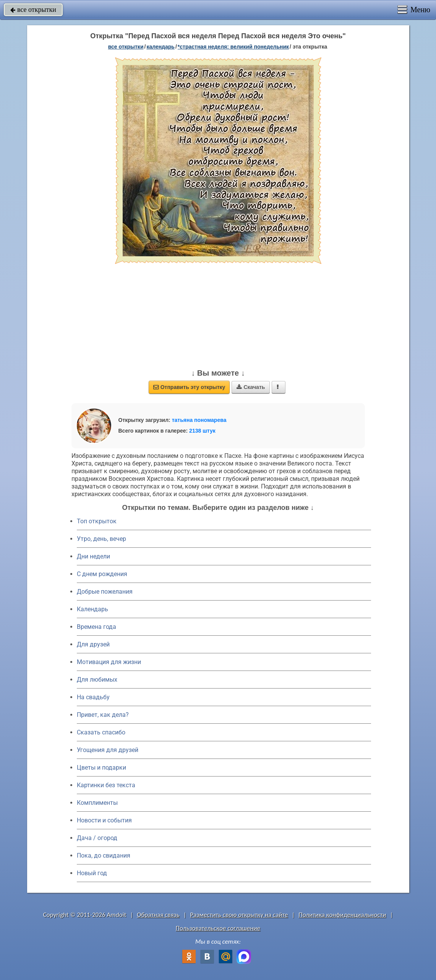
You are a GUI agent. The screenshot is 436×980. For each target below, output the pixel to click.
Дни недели (93, 556)
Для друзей (93, 644)
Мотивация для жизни (109, 662)
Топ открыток (97, 521)
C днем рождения (102, 574)
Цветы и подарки (101, 768)
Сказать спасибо (101, 732)
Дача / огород (97, 838)
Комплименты (97, 803)
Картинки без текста (106, 785)
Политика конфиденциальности (342, 915)
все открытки (33, 10)
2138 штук (202, 431)
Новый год (92, 873)
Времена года (96, 627)
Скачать (251, 387)
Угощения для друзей (108, 750)
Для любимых (97, 680)
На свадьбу (93, 697)
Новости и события (104, 820)
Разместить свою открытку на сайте (239, 915)
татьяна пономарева (199, 420)
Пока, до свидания (104, 855)
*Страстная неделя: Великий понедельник (233, 47)
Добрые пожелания (105, 592)
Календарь (160, 47)
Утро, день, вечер (101, 539)
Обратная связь (158, 915)
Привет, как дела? (103, 715)
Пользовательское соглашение (218, 928)
